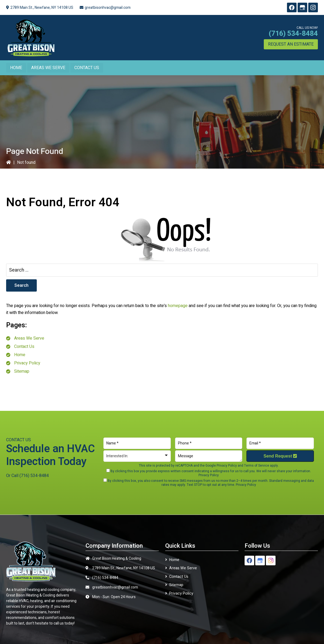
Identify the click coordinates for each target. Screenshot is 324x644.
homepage (178, 306)
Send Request (280, 456)
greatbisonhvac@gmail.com (108, 8)
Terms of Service (257, 466)
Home (20, 355)
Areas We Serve (29, 338)
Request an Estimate (291, 44)
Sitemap (22, 371)
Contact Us (24, 347)
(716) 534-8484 (293, 34)
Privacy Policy (27, 363)
